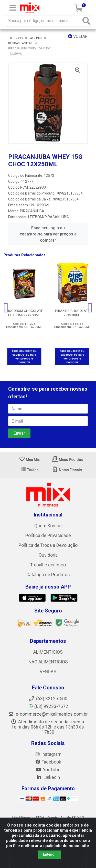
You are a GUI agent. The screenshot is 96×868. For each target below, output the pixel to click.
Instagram (48, 754)
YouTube (48, 770)
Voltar (78, 36)
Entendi (49, 854)
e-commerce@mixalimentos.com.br (48, 714)
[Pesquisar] (86, 21)
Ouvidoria (48, 555)
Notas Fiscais (67, 470)
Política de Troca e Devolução (48, 545)
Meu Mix (29, 460)
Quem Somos (48, 526)
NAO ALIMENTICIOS (48, 662)
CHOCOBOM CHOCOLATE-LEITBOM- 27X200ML (24, 313)
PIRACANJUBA (32, 211)
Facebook (48, 762)
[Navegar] (6, 308)
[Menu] (13, 8)
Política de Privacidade (48, 536)
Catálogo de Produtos (48, 575)
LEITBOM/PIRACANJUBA (49, 217)
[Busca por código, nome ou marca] (43, 21)
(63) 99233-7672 (48, 706)
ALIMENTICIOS (48, 652)
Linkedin (48, 777)
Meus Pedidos (68, 460)
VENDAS (48, 672)
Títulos (29, 470)
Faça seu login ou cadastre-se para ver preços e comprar (48, 234)
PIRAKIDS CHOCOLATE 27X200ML (72, 313)
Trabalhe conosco (48, 565)
